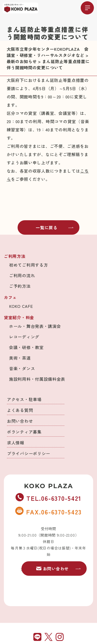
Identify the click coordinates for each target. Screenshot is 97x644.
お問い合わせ (20, 421)
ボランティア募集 (24, 432)
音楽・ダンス (22, 368)
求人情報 (16, 443)
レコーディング (24, 337)
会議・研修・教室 (26, 347)
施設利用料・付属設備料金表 (37, 379)
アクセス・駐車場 (24, 399)
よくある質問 (20, 410)
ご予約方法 (20, 286)
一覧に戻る (55, 227)
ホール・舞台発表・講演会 (35, 326)
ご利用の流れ (22, 275)
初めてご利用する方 (28, 265)
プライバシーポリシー (29, 453)
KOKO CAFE (21, 306)
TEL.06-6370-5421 (48, 498)
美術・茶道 (20, 358)
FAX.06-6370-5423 (48, 512)
